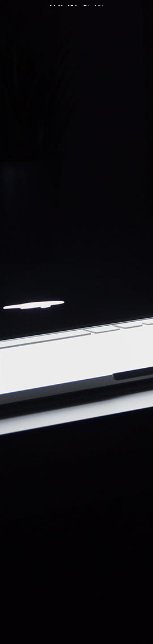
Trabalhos (72, 5)
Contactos (98, 5)
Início (52, 5)
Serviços (85, 5)
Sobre (61, 5)
